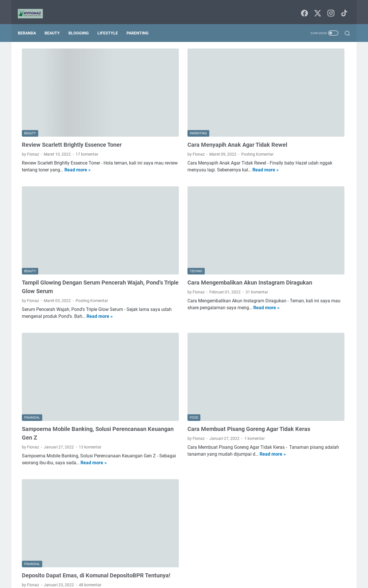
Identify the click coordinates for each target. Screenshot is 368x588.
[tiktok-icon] (342, 7)
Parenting (142, 24)
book (267, 135)
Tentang (205, 567)
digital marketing (278, 145)
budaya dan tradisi (295, 135)
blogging (327, 124)
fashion (306, 145)
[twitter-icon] (316, 7)
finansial (270, 156)
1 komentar (202, 367)
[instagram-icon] (329, 7)
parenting (298, 167)
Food (267, 113)
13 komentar (90, 367)
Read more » (49, 141)
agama (269, 124)
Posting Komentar (205, 119)
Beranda (31, 24)
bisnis (307, 124)
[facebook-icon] (303, 7)
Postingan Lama (218, 534)
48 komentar (90, 490)
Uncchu (208, 579)
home (290, 156)
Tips (329, 113)
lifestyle (334, 156)
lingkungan (273, 167)
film (323, 145)
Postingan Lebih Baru (47, 534)
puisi (267, 177)
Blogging (83, 24)
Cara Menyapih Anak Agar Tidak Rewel (185, 109)
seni (282, 177)
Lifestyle (112, 24)
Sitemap (184, 567)
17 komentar (87, 119)
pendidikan (323, 167)
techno (298, 177)
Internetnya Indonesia (298, 113)
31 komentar (204, 243)
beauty (289, 124)
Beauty (56, 24)
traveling (319, 177)
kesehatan (311, 156)
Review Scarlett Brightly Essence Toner (72, 109)
